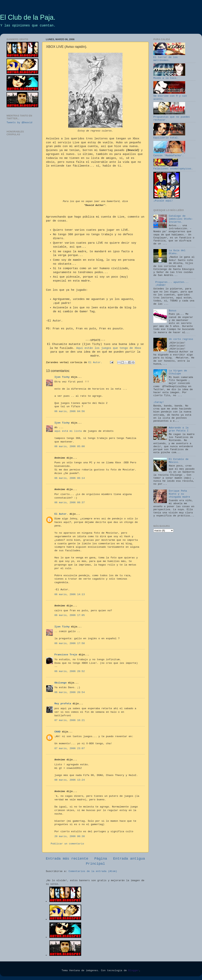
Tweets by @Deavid (19, 123)
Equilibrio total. (169, 136)
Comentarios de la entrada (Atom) (93, 871)
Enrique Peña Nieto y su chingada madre (179, 494)
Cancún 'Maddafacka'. (169, 154)
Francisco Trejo (66, 655)
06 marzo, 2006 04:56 (70, 411)
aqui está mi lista (68, 431)
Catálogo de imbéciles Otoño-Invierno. (181, 219)
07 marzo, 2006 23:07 (70, 748)
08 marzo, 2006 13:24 (70, 780)
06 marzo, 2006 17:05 (70, 615)
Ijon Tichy (62, 377)
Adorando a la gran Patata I (179, 429)
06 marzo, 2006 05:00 (70, 446)
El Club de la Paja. (28, 17)
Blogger (134, 971)
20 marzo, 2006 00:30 (70, 836)
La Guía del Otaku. (177, 252)
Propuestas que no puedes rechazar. (172, 117)
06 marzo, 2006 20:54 (70, 692)
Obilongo (61, 683)
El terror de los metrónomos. (169, 57)
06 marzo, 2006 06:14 (70, 478)
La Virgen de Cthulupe (178, 372)
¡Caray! (159, 402)
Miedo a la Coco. (169, 77)
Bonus (173, 311)
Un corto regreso (181, 339)
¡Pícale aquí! (167, 199)
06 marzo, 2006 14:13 (70, 594)
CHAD (57, 732)
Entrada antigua (129, 859)
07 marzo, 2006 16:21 (70, 720)
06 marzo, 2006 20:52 (70, 671)
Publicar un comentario (67, 844)
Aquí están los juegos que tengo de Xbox (109, 348)
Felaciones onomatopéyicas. (173, 167)
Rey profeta (63, 704)
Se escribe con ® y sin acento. (170, 96)
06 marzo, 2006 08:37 (70, 503)
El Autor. (61, 514)
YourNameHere (95, 185)
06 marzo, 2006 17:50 (70, 643)
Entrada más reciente (67, 859)
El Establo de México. (179, 461)
